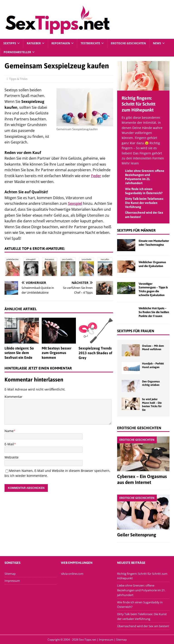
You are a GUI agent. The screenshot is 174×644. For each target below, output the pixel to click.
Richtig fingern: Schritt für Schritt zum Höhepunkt (139, 104)
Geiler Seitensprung (137, 535)
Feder (96, 176)
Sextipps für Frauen (136, 331)
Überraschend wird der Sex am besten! (143, 626)
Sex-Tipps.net (88, 640)
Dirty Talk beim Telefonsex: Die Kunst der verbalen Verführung (144, 203)
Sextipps (10, 43)
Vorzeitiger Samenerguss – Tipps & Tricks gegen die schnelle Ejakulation (153, 290)
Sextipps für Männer (136, 230)
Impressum (12, 581)
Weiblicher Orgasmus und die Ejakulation (152, 264)
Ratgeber (34, 43)
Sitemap (10, 574)
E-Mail (9, 444)
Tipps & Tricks (21, 79)
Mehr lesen (130, 163)
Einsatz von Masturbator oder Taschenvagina (154, 243)
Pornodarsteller (17, 52)
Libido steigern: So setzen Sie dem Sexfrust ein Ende (19, 353)
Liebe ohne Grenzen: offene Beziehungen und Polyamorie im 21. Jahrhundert (141, 590)
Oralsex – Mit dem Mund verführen (153, 348)
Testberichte (90, 43)
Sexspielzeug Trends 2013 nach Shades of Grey (95, 353)
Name (9, 431)
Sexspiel (75, 203)
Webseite (12, 457)
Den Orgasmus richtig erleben (151, 383)
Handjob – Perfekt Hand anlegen (153, 365)
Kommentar (13, 397)
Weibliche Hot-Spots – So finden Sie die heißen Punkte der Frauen (154, 312)
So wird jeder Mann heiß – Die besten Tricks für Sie (152, 405)
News (157, 43)
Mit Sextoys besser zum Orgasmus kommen (57, 353)
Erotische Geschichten (128, 43)
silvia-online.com (72, 574)
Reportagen (61, 43)
